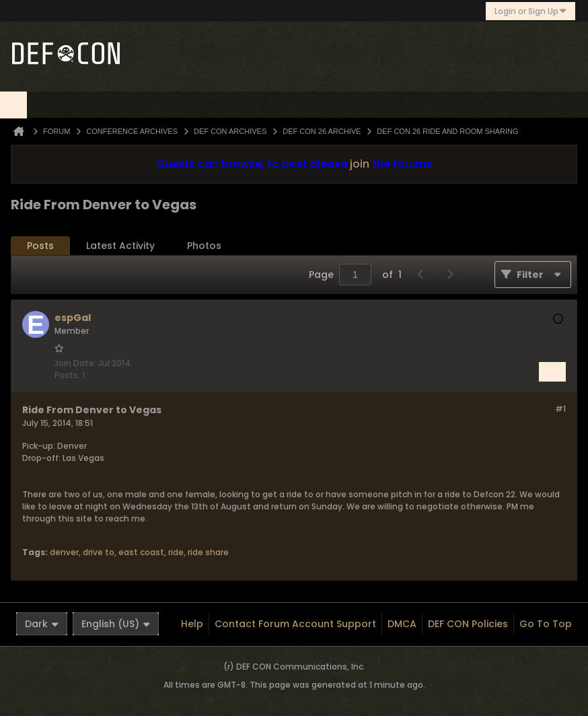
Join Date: (75, 363)
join (360, 164)
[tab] (40, 246)
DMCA (402, 624)
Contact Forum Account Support (295, 624)
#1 (560, 409)
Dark (42, 624)
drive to (99, 552)
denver (64, 552)
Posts (40, 246)
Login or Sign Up (530, 11)
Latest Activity (120, 246)
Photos (204, 246)
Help (192, 624)
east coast (141, 552)
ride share (208, 552)
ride (176, 552)
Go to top (546, 624)
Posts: (67, 375)
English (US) (116, 624)
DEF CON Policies (468, 624)
